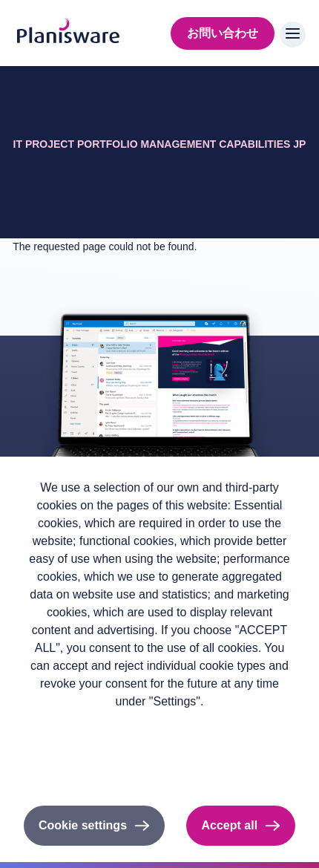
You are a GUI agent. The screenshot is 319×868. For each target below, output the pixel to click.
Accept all (229, 825)
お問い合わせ (223, 33)
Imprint (159, 746)
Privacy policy (159, 725)
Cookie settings (83, 825)
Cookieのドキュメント (159, 766)
